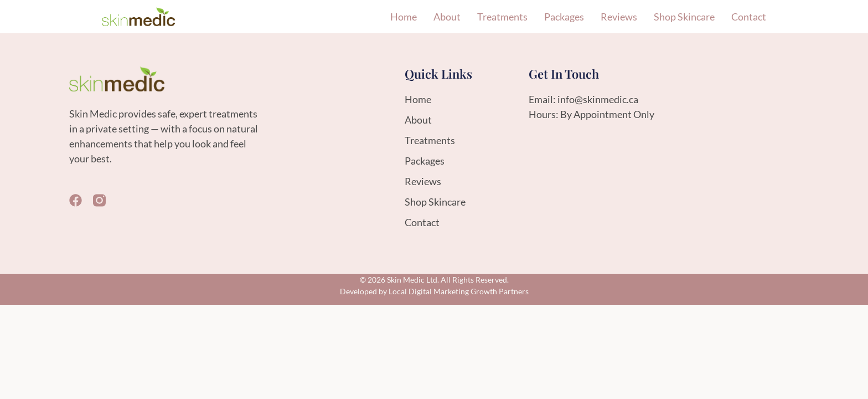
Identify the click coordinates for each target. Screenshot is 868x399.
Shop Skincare (684, 17)
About (447, 17)
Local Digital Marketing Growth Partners (459, 291)
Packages (564, 17)
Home (404, 17)
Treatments (502, 17)
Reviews (619, 17)
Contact (749, 17)
